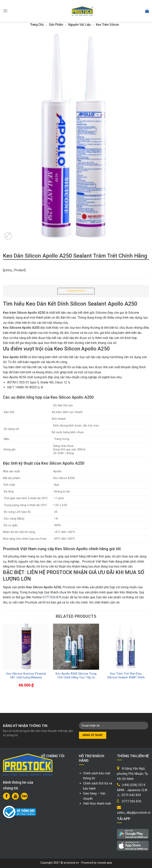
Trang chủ (37, 25)
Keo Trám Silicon (107, 25)
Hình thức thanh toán (97, 804)
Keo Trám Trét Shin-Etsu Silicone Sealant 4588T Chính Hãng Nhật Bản (126, 676)
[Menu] (5, 11)
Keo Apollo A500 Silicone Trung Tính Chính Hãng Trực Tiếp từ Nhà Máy (76, 676)
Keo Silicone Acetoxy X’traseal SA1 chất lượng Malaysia (26, 676)
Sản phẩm (56, 25)
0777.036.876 (52, 597)
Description (76, 291)
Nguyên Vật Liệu (79, 25)
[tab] (76, 291)
